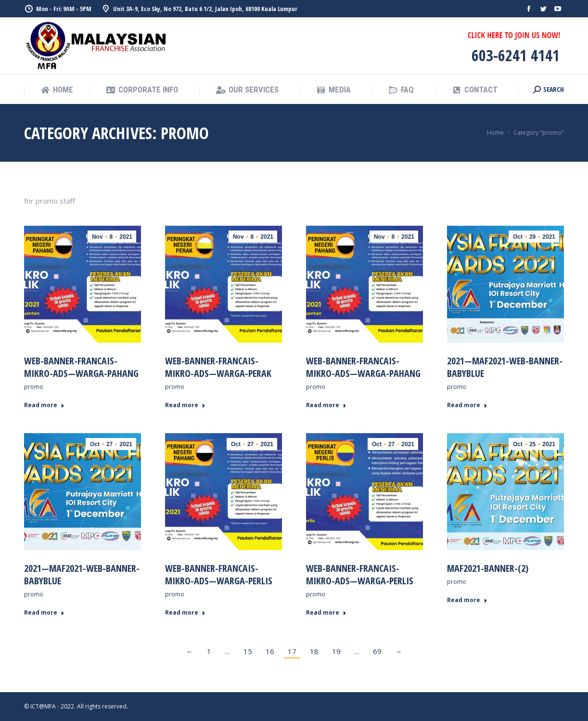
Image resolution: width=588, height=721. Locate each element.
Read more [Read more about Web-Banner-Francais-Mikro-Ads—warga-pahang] (44, 405)
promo (34, 387)
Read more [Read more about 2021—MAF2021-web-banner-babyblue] (467, 405)
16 (270, 651)
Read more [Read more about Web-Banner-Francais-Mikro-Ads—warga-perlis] (185, 613)
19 (336, 651)
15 (248, 651)
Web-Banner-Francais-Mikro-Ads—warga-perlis (219, 574)
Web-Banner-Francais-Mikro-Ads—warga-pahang (81, 367)
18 (314, 651)
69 (377, 651)
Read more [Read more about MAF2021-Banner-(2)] (467, 600)
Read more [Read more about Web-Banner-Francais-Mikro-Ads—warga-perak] (185, 405)
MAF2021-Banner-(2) (488, 568)
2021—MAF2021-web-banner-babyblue (505, 367)
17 (292, 651)
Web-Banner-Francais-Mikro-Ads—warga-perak (218, 367)
